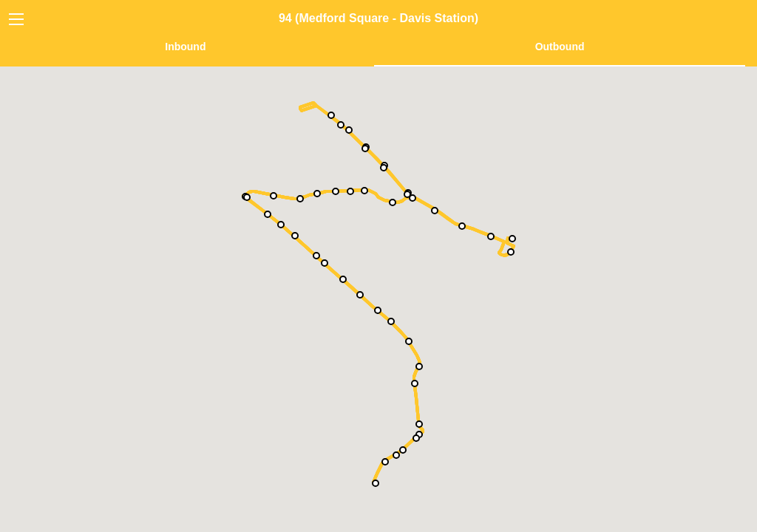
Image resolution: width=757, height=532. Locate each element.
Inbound (185, 47)
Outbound (560, 47)
